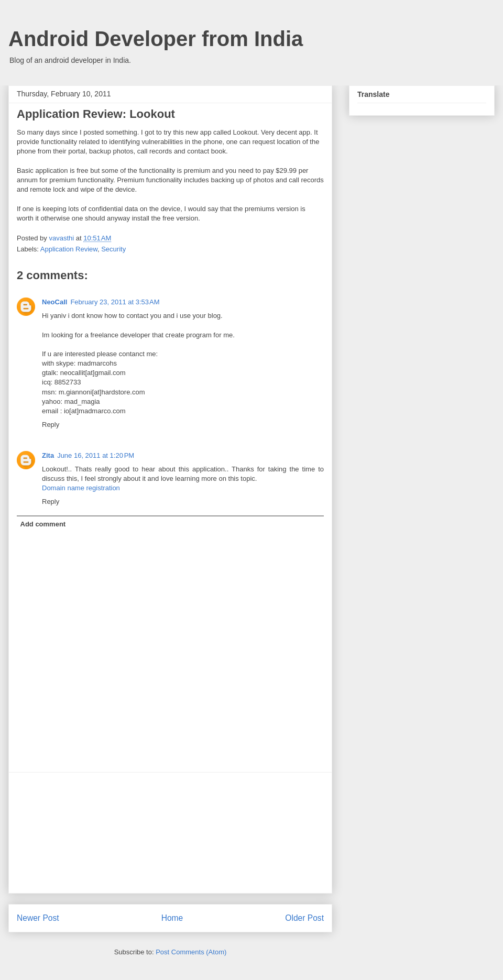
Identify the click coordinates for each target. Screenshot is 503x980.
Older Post (304, 918)
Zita (48, 455)
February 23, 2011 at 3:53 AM (115, 302)
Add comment (43, 524)
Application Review (69, 249)
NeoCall (54, 302)
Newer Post (38, 918)
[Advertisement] (170, 833)
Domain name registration (81, 488)
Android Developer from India (156, 39)
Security (113, 249)
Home (172, 918)
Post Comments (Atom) (191, 952)
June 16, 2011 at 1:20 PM (96, 455)
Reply (51, 425)
